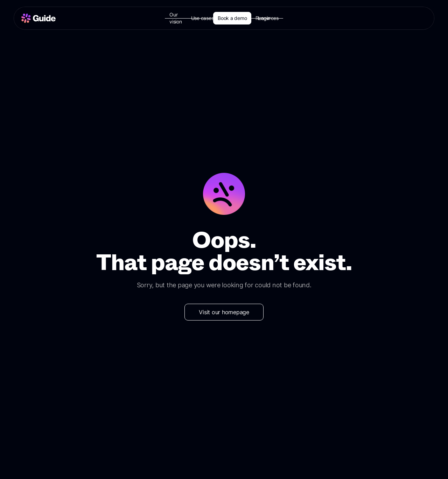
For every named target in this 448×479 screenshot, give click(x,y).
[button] (207, 18)
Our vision (176, 18)
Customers (239, 18)
